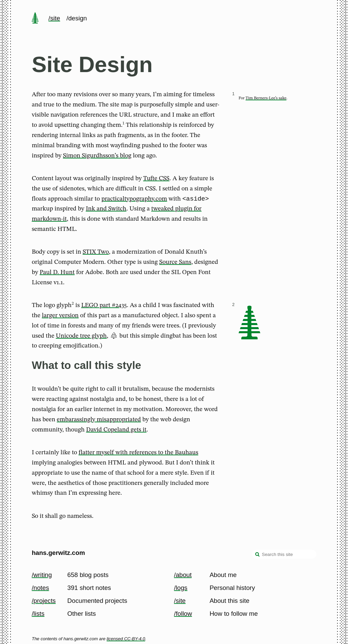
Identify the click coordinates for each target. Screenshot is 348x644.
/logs (181, 588)
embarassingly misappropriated (99, 421)
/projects (44, 601)
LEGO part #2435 (104, 306)
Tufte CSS (156, 179)
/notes (40, 588)
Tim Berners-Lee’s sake (266, 98)
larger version (60, 317)
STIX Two (96, 253)
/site (54, 18)
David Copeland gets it (116, 431)
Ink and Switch (106, 210)
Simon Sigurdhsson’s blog (97, 156)
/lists (38, 614)
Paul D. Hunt (57, 273)
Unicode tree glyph (81, 337)
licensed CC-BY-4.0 (126, 639)
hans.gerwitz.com (58, 553)
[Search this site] (284, 554)
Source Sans (175, 263)
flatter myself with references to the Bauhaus (138, 454)
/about (183, 575)
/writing (42, 575)
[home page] (35, 19)
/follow (183, 614)
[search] (258, 555)
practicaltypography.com (134, 200)
